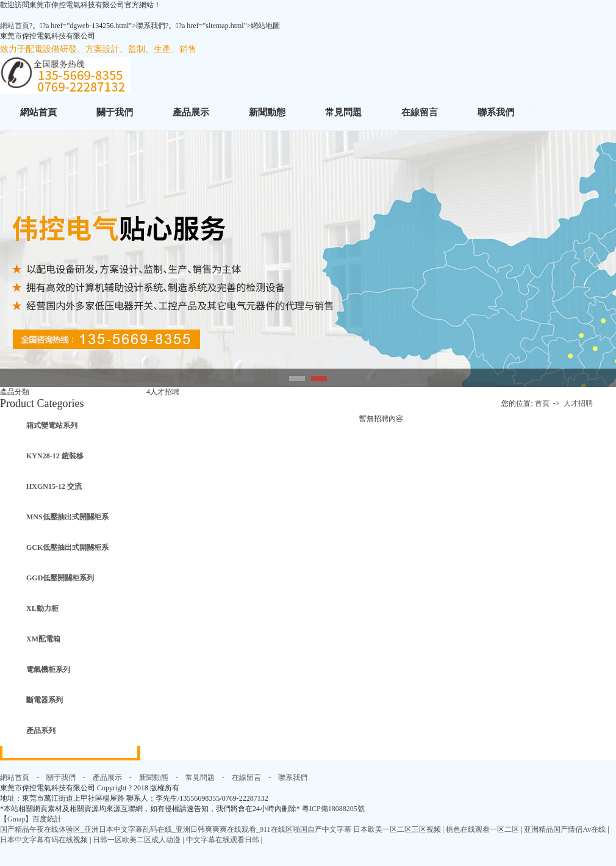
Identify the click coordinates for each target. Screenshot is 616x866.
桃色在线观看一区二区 (483, 829)
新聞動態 (267, 112)
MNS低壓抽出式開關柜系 (67, 517)
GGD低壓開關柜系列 (60, 578)
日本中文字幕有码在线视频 (45, 840)
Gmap (16, 819)
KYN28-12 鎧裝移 (55, 456)
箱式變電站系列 (52, 425)
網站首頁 (15, 26)
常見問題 (343, 112)
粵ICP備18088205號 (333, 809)
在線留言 (420, 112)
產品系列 (41, 731)
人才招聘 (578, 403)
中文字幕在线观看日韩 (224, 840)
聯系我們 (496, 112)
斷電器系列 (45, 700)
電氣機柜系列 (48, 669)
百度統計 (47, 819)
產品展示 (191, 112)
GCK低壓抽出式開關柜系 (67, 547)
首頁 (543, 403)
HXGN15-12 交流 (54, 486)
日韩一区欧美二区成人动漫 (138, 840)
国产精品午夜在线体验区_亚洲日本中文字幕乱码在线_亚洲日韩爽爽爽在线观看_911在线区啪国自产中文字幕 (176, 829)
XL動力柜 (42, 608)
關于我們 (115, 112)
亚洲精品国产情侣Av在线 (566, 829)
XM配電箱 (43, 639)
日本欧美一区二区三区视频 (398, 829)
